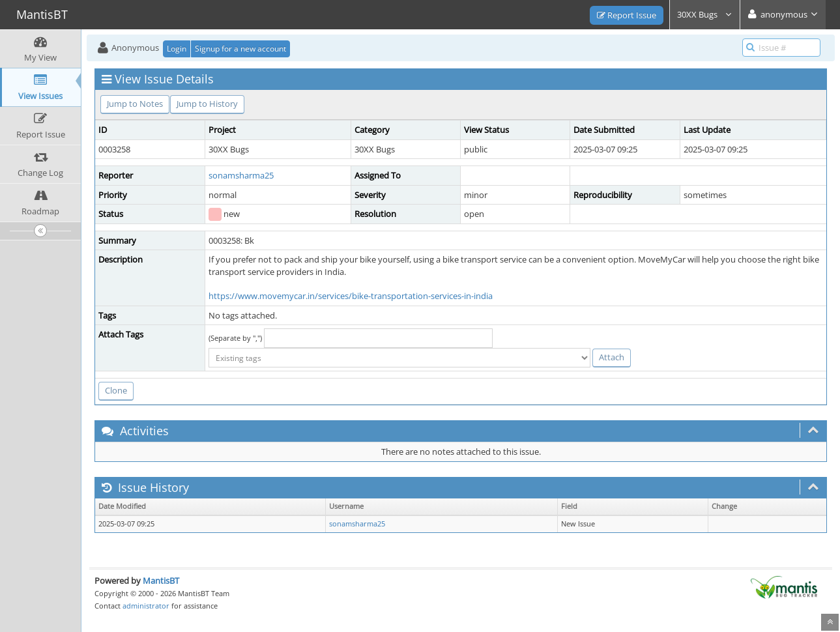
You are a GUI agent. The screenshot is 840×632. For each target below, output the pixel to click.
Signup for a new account (240, 49)
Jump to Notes (135, 104)
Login (177, 49)
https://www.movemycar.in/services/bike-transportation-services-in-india (351, 296)
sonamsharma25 (241, 175)
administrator (146, 606)
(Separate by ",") (235, 338)
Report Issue (627, 15)
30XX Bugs (705, 14)
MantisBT (161, 581)
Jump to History (207, 104)
